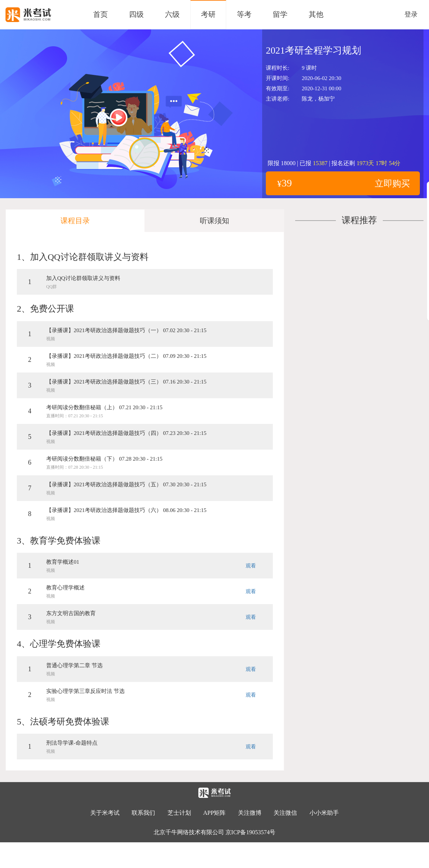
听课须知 (214, 221)
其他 (316, 14)
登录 (411, 14)
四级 (136, 14)
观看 (251, 566)
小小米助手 (324, 813)
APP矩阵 (214, 813)
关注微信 (286, 813)
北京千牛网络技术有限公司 (189, 832)
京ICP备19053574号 (251, 832)
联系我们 (143, 813)
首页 (100, 14)
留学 (280, 14)
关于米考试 (105, 813)
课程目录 (75, 221)
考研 (208, 14)
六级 (172, 14)
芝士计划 (179, 813)
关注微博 (250, 813)
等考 (244, 14)
